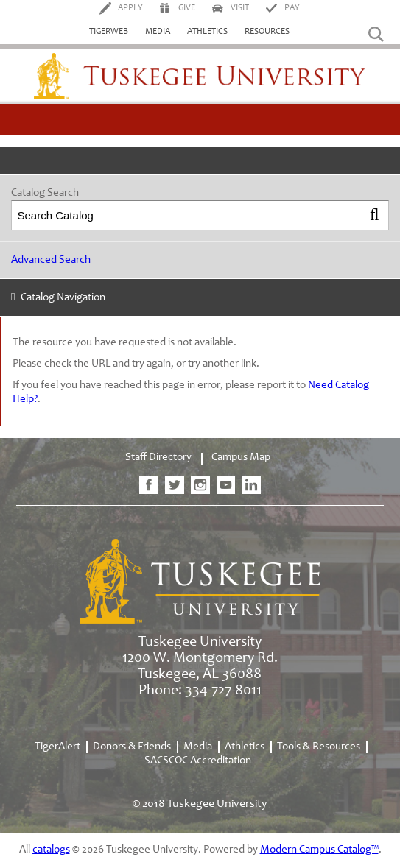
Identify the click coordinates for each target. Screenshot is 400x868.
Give (187, 8)
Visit (240, 8)
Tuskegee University (200, 77)
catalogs (51, 850)
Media (158, 32)
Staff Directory (158, 458)
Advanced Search (51, 260)
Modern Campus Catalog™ (319, 850)
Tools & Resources (319, 747)
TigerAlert (57, 747)
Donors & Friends (132, 747)
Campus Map (241, 458)
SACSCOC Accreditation (198, 761)
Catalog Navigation (63, 298)
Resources (267, 32)
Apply (130, 8)
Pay (292, 8)
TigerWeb (109, 32)
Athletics (207, 32)
